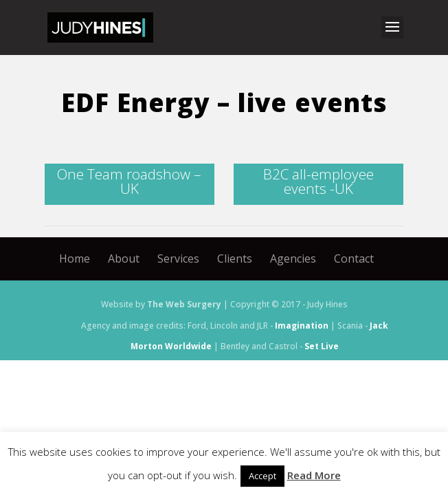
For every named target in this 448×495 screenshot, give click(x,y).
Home (75, 258)
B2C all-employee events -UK (318, 181)
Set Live (322, 346)
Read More (314, 475)
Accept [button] (262, 476)
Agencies (293, 258)
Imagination (302, 326)
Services (178, 258)
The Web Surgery (184, 304)
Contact (354, 258)
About (124, 258)
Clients (235, 258)
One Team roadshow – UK (129, 181)
